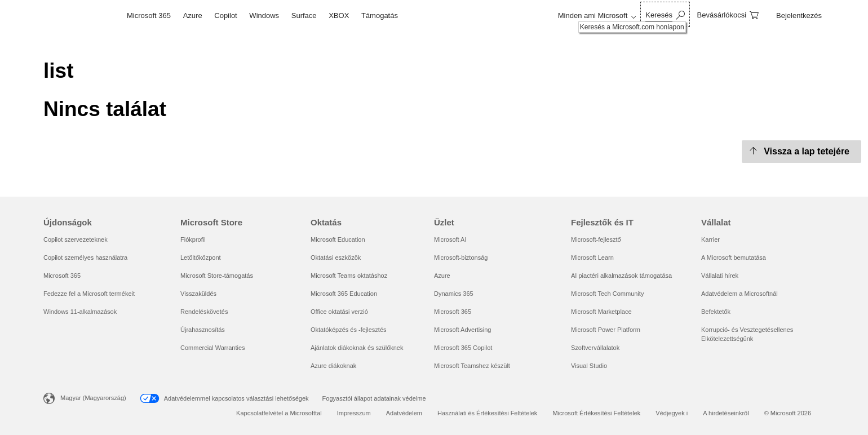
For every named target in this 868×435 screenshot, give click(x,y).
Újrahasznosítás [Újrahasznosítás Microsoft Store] (203, 330)
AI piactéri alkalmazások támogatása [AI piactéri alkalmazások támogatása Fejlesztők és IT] (621, 276)
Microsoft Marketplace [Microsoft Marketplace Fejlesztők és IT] (601, 312)
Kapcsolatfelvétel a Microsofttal (279, 413)
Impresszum (354, 413)
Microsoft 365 (149, 15)
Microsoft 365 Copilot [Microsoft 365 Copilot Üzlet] (463, 348)
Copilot (225, 15)
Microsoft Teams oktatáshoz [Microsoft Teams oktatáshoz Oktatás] (349, 276)
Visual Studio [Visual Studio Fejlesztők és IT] (589, 366)
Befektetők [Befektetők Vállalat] (716, 312)
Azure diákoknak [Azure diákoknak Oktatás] (333, 366)
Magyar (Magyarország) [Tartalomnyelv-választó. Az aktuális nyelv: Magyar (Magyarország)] (93, 398)
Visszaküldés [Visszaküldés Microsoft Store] (198, 294)
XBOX (339, 15)
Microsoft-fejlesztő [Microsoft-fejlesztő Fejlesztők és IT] (596, 239)
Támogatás (380, 15)
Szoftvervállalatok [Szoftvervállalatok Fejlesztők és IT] (595, 348)
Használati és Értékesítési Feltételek (487, 413)
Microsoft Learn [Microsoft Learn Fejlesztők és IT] (592, 258)
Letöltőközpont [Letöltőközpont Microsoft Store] (201, 258)
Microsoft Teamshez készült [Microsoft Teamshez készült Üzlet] (472, 366)
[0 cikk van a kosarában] (728, 14)
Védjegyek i (672, 413)
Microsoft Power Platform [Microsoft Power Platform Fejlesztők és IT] (606, 330)
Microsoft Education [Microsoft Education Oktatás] (338, 239)
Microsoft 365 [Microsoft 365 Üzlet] (453, 312)
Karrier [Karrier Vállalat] (710, 239)
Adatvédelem (404, 413)
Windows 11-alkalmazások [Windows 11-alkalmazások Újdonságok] (80, 312)
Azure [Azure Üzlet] (442, 276)
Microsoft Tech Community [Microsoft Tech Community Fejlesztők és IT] (607, 294)
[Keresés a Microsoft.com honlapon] (665, 14)
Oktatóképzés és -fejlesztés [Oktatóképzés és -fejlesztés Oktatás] (349, 330)
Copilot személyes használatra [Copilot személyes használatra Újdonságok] (85, 258)
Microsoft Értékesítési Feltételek (596, 413)
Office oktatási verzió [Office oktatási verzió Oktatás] (339, 312)
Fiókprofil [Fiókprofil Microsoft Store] (193, 239)
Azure (193, 15)
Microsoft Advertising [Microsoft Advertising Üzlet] (462, 330)
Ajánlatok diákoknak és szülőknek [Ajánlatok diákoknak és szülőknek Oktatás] (357, 348)
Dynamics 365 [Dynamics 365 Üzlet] (454, 294)
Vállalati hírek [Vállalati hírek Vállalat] (720, 276)
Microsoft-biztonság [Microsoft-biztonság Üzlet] (461, 258)
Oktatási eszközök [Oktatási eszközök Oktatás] (336, 258)
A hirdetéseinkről (726, 413)
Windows (264, 15)
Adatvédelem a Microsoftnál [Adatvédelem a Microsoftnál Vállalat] (739, 294)
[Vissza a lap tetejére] (801, 152)
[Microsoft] (82, 16)
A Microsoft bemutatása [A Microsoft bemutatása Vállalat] (734, 258)
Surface (304, 15)
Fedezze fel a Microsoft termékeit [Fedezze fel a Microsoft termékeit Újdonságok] (89, 294)
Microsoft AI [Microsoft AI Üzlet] (450, 239)
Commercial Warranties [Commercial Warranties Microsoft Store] (213, 348)
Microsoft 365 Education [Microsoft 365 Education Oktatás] (344, 294)
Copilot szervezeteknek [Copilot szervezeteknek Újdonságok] (76, 239)
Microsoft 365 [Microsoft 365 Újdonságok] (62, 276)
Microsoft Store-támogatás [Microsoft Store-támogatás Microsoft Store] (217, 276)
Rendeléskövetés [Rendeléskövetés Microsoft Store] (204, 312)
